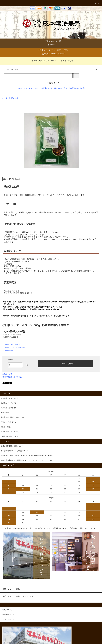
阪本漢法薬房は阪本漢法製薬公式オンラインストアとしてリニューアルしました (29, 460)
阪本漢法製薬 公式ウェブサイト (42, 61)
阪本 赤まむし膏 (66, 61)
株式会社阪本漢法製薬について (12, 446)
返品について (7, 374)
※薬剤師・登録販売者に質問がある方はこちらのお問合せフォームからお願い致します (36, 316)
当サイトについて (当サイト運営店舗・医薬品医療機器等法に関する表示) (27, 456)
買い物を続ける (8, 350)
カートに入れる (66, 364)
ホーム (5, 98)
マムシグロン (22, 88)
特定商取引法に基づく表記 (12, 377)
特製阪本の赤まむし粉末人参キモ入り (53, 88)
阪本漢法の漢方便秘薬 (77, 88)
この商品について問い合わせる (14, 347)
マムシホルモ (33, 88)
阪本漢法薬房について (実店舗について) (15, 451)
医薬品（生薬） (15, 98)
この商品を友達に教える (11, 344)
